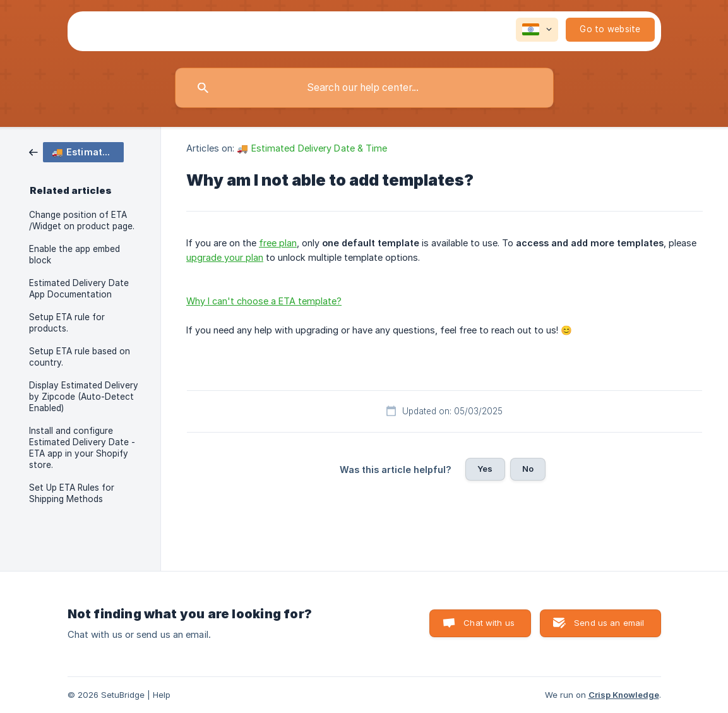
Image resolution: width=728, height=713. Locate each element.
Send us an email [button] (609, 623)
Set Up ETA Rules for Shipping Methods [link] (72, 493)
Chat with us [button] (489, 623)
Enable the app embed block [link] (75, 255)
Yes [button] (485, 469)
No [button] (528, 469)
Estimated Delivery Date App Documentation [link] (79, 289)
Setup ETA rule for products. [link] (67, 323)
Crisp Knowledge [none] (624, 695)
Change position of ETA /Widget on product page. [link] (82, 220)
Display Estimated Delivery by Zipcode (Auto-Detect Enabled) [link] (84, 397)
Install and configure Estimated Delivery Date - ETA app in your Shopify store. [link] (82, 448)
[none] (537, 30)
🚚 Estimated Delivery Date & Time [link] (312, 148)
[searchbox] (364, 88)
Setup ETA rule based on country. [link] (80, 357)
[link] (76, 151)
